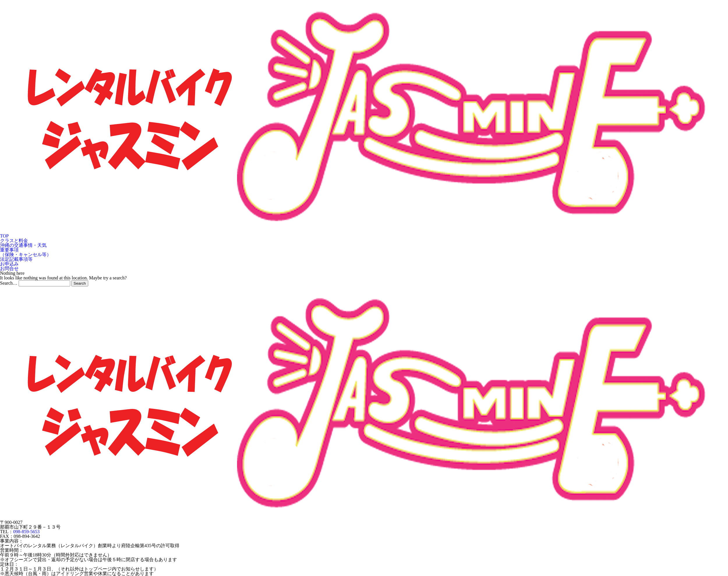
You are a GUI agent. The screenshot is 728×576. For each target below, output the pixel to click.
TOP (4, 236)
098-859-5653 (26, 532)
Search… (9, 283)
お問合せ (9, 268)
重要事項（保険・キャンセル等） (26, 252)
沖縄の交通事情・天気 (23, 245)
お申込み (9, 264)
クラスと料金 (14, 241)
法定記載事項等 (16, 259)
